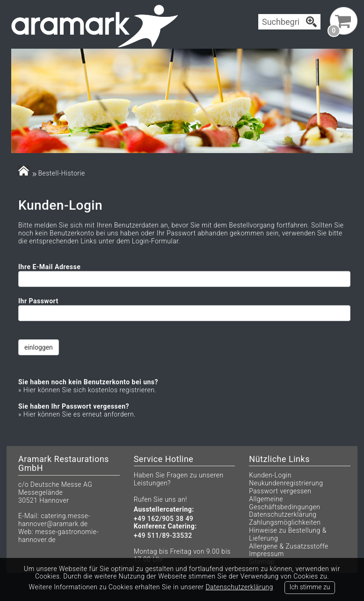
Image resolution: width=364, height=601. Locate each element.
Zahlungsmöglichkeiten (285, 522)
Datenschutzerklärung (283, 514)
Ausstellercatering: (164, 509)
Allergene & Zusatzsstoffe (288, 546)
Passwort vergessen (280, 491)
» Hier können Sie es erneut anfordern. (77, 414)
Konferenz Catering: (165, 526)
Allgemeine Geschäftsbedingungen (284, 503)
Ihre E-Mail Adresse (49, 267)
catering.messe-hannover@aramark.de (54, 520)
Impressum (266, 554)
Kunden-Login (270, 475)
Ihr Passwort (38, 301)
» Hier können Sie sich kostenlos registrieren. (87, 390)
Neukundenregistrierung (286, 483)
